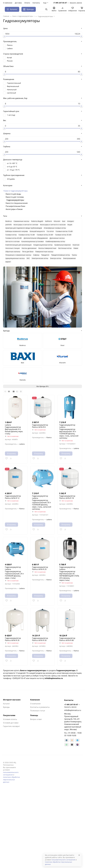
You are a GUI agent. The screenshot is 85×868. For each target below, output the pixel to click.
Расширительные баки (15, 206)
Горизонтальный (14, 83)
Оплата (27, 3)
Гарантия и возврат (11, 726)
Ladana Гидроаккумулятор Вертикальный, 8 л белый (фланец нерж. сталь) (14, 429)
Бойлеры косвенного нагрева (17, 231)
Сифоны (36, 255)
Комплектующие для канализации (18, 245)
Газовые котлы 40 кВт (14, 238)
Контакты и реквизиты (40, 707)
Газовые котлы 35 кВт (63, 235)
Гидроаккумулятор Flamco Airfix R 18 (67, 497)
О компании (8, 3)
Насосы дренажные (29, 248)
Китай (9, 58)
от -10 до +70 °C (13, 170)
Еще (45, 3)
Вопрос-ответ (36, 719)
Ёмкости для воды (13, 194)
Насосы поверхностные (47, 248)
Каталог (6, 704)
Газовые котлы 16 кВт (27, 235)
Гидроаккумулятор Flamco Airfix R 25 (40, 568)
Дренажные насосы (57, 238)
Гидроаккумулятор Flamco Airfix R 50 (40, 639)
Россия (10, 61)
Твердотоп (45, 255)
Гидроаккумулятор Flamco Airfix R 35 (13, 639)
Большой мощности (37, 231)
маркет (8, 262)
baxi (64, 221)
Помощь (34, 715)
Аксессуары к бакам (14, 209)
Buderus (9, 221)
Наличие (76, 245)
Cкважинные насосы (21, 221)
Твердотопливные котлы (61, 255)
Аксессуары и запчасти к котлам (26, 225)
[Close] (79, 855)
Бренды (29, 9)
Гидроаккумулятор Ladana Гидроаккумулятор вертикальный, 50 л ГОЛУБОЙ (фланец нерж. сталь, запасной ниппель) (69, 431)
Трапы (74, 255)
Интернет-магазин (12, 700)
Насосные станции (13, 248)
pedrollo (9, 225)
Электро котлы (56, 258)
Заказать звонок (76, 3)
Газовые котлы (11, 235)
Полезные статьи (38, 711)
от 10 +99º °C (12, 163)
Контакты (36, 3)
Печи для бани (28, 252)
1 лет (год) (11, 115)
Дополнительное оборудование (36, 238)
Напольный (12, 90)
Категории (8, 185)
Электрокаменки (69, 258)
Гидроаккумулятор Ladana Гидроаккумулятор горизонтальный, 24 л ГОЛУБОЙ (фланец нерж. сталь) (14, 573)
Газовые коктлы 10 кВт (64, 231)
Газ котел (50, 231)
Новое (76, 248)
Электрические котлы (40, 258)
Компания (35, 700)
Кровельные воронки (63, 245)
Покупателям (9, 715)
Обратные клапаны (13, 252)
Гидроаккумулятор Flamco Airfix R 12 (13, 497)
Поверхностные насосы (44, 252)
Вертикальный (13, 86)
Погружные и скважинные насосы (18, 255)
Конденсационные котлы (43, 245)
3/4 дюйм (11, 179)
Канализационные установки (33, 241)
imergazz (71, 221)
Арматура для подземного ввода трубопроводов (24, 228)
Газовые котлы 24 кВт (45, 235)
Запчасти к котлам (12, 241)
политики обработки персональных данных (11, 780)
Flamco (10, 45)
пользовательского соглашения (63, 860)
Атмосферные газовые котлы (55, 228)
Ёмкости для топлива (15, 197)
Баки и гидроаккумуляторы (16, 191)
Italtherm (48, 221)
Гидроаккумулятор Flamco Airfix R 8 (40, 426)
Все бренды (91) (42, 386)
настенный (11, 93)
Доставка (18, 3)
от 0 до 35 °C (12, 167)
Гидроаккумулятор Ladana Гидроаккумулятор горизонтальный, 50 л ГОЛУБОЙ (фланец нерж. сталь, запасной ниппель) (42, 502)
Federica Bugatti (37, 221)
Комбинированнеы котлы (55, 241)
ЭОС (28, 258)
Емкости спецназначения (17, 203)
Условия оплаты (10, 719)
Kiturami (57, 221)
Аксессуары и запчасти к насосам (53, 225)
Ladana (10, 48)
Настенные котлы (65, 248)
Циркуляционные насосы (15, 258)
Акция (70, 225)
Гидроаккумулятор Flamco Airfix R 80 (67, 639)
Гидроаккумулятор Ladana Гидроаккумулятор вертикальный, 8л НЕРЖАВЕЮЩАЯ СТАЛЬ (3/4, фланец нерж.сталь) (69, 574)
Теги (5, 216)
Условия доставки (11, 723)
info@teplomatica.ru (73, 710)
